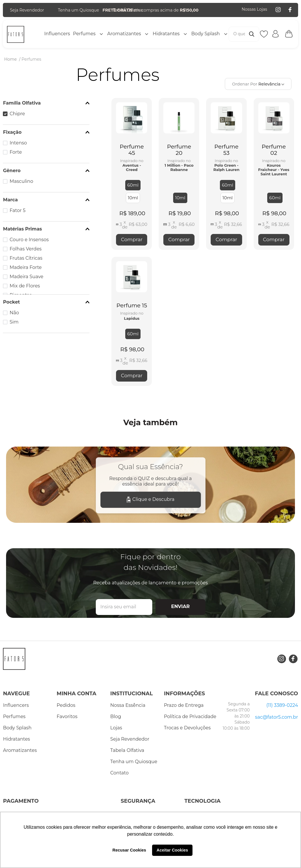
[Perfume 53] (226, 174)
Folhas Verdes (26, 249)
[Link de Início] (10, 59)
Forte (16, 152)
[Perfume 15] (132, 321)
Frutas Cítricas (26, 258)
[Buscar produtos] (252, 34)
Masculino (21, 181)
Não (14, 313)
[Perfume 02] (274, 174)
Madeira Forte (26, 267)
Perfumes (31, 59)
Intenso (18, 143)
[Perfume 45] (132, 174)
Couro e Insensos (29, 240)
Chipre (17, 114)
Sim (14, 322)
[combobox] (244, 34)
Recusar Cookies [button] (129, 850)
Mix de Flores (25, 286)
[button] (46, 103)
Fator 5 (17, 210)
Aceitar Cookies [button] (172, 850)
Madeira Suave (26, 277)
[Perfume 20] (179, 174)
